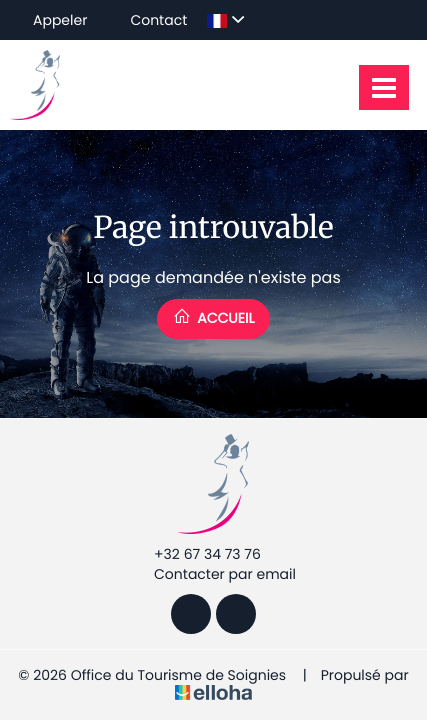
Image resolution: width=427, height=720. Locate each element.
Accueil (214, 317)
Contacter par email (213, 574)
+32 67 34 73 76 (196, 554)
